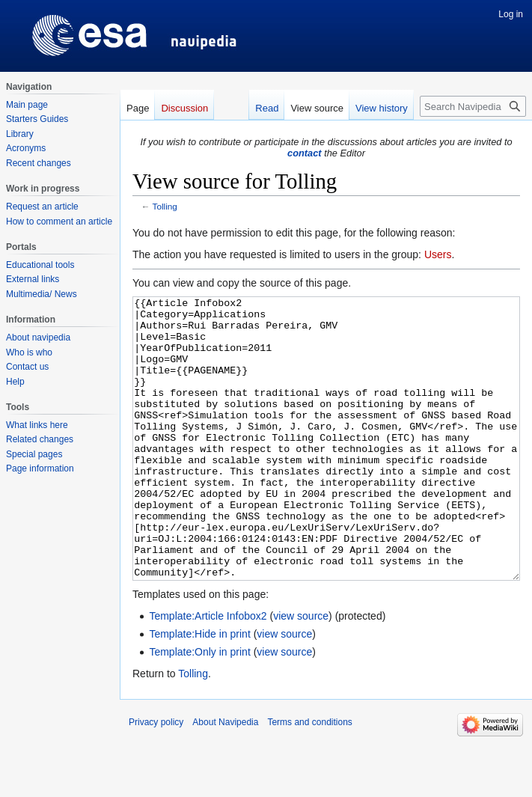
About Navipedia (225, 778)
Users (438, 254)
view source (301, 672)
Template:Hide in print (199, 690)
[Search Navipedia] (473, 106)
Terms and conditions (309, 778)
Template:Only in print (199, 708)
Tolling (165, 206)
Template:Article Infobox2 (208, 672)
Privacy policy (156, 778)
